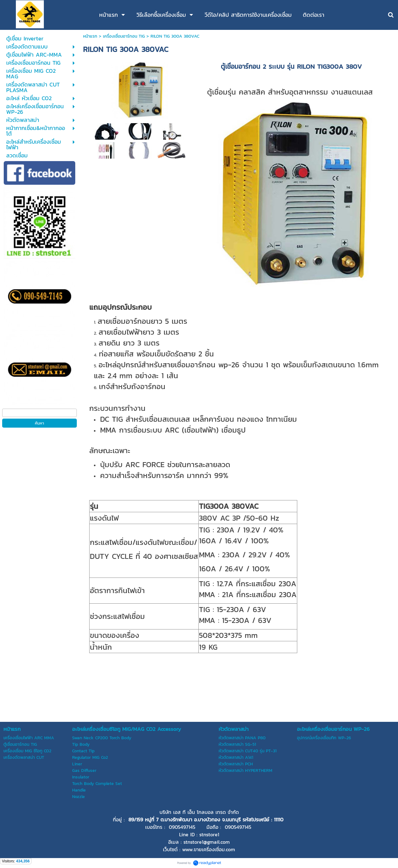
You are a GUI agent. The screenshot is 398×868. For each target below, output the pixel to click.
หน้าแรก (90, 36)
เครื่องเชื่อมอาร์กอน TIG (124, 36)
